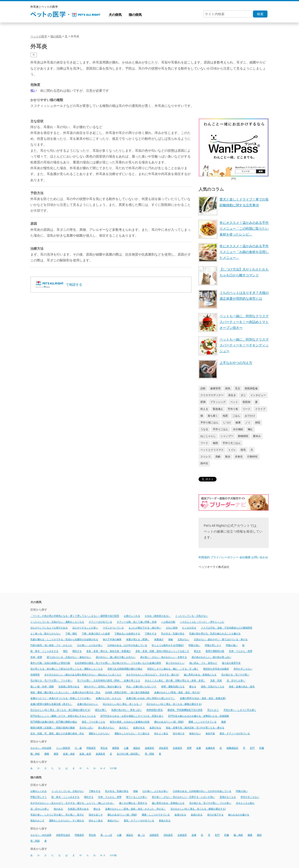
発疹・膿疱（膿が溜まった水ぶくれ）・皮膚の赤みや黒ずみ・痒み (65, 692)
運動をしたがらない (99, 733)
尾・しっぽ (106, 835)
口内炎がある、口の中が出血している (127, 645)
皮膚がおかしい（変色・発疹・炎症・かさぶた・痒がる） (135, 809)
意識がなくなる (228, 797)
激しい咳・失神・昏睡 (42, 687)
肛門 (252, 748)
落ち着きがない (106, 728)
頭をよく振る (161, 733)
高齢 (218, 457)
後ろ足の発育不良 (231, 663)
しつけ (227, 422)
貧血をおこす (37, 821)
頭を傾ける (179, 733)
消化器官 (164, 748)
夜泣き (197, 651)
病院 (258, 422)
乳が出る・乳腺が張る (173, 634)
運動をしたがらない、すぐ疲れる (67, 821)
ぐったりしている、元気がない (68, 791)
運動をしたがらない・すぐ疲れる (132, 733)
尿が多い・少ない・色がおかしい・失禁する (164, 657)
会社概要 (245, 557)
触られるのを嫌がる (239, 815)
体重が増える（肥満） (138, 639)
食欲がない (195, 733)
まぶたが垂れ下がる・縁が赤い (145, 628)
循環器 (116, 748)
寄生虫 (104, 748)
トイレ (232, 450)
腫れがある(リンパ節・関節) (169, 722)
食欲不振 (210, 733)
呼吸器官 (91, 748)
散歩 (228, 457)
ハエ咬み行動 (168, 622)
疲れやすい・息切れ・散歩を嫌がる (103, 687)
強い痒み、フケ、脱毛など (203, 663)
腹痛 (224, 722)
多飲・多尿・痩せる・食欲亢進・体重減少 (109, 651)
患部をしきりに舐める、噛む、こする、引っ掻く (173, 669)
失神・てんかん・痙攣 (241, 651)
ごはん (236, 416)
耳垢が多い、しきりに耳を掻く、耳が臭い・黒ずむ (57, 815)
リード (247, 409)
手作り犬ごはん (232, 443)
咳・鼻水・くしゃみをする (44, 651)
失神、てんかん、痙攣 (110, 797)
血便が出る (139, 728)
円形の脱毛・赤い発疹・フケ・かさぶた (51, 645)
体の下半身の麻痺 (112, 639)
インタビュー (258, 395)
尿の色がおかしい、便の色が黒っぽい (211, 657)
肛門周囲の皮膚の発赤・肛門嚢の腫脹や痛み (54, 722)
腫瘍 (47, 754)
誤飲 (203, 388)
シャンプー (227, 436)
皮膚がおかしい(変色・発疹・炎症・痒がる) (177, 692)
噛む (250, 429)
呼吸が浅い (194, 645)
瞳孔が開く (101, 710)
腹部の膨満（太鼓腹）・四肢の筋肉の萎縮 (53, 728)
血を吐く (124, 728)
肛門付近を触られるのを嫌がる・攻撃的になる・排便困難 (199, 716)
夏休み (257, 436)
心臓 (126, 748)
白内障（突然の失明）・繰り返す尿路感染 (127, 692)
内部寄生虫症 (63, 835)
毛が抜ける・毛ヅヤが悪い (235, 675)
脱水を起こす (96, 815)
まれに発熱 (172, 628)
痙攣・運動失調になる (173, 687)
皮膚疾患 (210, 748)
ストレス (206, 457)
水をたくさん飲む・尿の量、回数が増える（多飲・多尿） (175, 681)
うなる (204, 429)
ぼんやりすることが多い (85, 628)
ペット (234, 402)
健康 (238, 422)
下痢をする (151, 634)
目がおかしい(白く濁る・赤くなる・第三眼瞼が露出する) (60, 710)
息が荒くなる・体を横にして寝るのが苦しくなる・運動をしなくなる (67, 669)
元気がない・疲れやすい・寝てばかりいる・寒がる (221, 639)
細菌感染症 (232, 748)
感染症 (137, 748)
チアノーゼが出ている (100, 622)
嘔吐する (77, 651)
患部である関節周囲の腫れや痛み (125, 669)
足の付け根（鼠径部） (128, 754)
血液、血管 (85, 754)
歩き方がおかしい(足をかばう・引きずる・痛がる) (153, 675)
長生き (232, 395)
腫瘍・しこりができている (203, 722)
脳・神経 (35, 754)
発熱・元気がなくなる (213, 687)
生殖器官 (178, 748)
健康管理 (215, 388)
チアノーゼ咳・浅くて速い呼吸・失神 (137, 622)
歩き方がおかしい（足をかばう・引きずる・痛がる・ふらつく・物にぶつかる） (72, 803)
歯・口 (141, 835)
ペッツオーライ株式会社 (214, 567)
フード (204, 443)
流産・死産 (216, 681)
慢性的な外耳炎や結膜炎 (216, 669)
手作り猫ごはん (209, 422)
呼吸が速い (232, 645)
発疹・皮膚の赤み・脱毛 (242, 687)
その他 (113, 768)
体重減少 (159, 639)
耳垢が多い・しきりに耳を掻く (240, 710)
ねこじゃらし (208, 436)
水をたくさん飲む (245, 803)
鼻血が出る (165, 821)
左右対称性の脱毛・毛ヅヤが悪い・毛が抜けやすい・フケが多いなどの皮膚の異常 (118, 663)
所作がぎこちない (243, 669)
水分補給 (238, 429)
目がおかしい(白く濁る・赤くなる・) (122, 704)
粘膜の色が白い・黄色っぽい (127, 710)
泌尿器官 (149, 748)
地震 (225, 416)
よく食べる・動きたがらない (46, 634)
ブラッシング (218, 402)
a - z (103, 768)
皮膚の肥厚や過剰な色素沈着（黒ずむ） (51, 704)
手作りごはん (221, 429)
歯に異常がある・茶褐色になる (200, 675)
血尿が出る (155, 728)
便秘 (171, 639)
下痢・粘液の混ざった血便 (96, 634)
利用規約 (204, 557)
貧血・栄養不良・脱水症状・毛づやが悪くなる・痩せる (195, 728)
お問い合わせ (260, 557)
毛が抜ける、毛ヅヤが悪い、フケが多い (210, 803)
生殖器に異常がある (69, 687)
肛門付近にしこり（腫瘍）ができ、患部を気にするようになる (63, 716)
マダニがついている (113, 628)
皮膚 (199, 748)
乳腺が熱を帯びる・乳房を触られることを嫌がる (215, 634)
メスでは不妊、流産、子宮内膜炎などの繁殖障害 (227, 628)
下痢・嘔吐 (71, 634)
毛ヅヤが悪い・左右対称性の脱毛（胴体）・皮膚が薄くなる (109, 681)
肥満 (203, 402)
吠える (204, 409)
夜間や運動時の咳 (215, 651)
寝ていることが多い (137, 797)
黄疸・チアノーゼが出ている (235, 733)
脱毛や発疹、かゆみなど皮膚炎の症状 (130, 722)
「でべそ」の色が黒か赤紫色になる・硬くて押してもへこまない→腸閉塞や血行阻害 (75, 616)
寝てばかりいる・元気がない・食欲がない (69, 657)
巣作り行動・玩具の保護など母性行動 (50, 663)
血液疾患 (100, 754)
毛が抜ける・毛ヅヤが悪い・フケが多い (51, 681)
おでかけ (250, 416)
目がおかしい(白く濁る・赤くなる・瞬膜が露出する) (174, 704)
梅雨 (215, 443)
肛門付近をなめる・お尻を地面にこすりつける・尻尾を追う (132, 716)
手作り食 (233, 409)
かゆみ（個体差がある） (158, 616)
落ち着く (213, 416)
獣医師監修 (251, 388)
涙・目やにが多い (40, 809)
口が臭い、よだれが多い (155, 791)
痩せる (193, 687)
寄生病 (92, 835)
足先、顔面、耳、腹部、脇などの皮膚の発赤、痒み (57, 733)
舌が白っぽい (86, 728)
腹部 (56, 754)
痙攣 (189, 748)
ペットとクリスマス (212, 450)
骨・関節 (149, 754)
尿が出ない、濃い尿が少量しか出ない (116, 657)
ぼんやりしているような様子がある (49, 628)
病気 (228, 388)
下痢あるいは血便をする (127, 634)
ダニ (243, 395)
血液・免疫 (69, 754)
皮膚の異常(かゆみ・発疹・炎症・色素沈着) (203, 698)
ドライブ (260, 409)
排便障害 (35, 675)
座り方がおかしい (175, 663)
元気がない (183, 639)
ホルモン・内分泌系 (41, 748)
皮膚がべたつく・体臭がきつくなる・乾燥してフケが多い (61, 698)
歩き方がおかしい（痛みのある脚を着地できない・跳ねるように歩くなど (83, 675)
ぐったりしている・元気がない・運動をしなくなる (57, 622)
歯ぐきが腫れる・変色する (133, 803)
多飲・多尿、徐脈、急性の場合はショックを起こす (162, 651)
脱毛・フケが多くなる (93, 722)
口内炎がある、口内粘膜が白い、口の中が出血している (202, 791)
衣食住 (239, 457)
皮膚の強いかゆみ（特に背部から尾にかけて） (151, 698)
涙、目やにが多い (236, 681)
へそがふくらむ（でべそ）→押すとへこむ (202, 622)
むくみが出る (189, 628)
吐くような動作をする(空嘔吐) (168, 645)
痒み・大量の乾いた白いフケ (141, 687)
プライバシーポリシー (224, 557)
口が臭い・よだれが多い (90, 645)
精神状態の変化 (155, 710)
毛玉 (238, 388)
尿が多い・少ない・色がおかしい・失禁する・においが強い (183, 797)
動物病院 (243, 436)
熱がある (58, 809)
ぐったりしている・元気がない (192, 616)
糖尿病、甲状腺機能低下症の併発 (185, 710)
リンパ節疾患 (63, 748)
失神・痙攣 (36, 657)
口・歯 (78, 748)
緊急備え (218, 409)
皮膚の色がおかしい (88, 704)
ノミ (248, 422)
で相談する (74, 285)
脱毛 (243, 450)
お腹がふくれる (132, 616)
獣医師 (247, 402)
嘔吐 (65, 651)
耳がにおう (213, 710)
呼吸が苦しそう (213, 645)
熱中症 (204, 463)
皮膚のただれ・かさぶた (109, 698)
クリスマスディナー (212, 395)
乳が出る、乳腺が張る (117, 791)
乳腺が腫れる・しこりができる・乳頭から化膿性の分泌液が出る (64, 639)
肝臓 (262, 748)
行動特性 (253, 457)
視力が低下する (215, 815)
